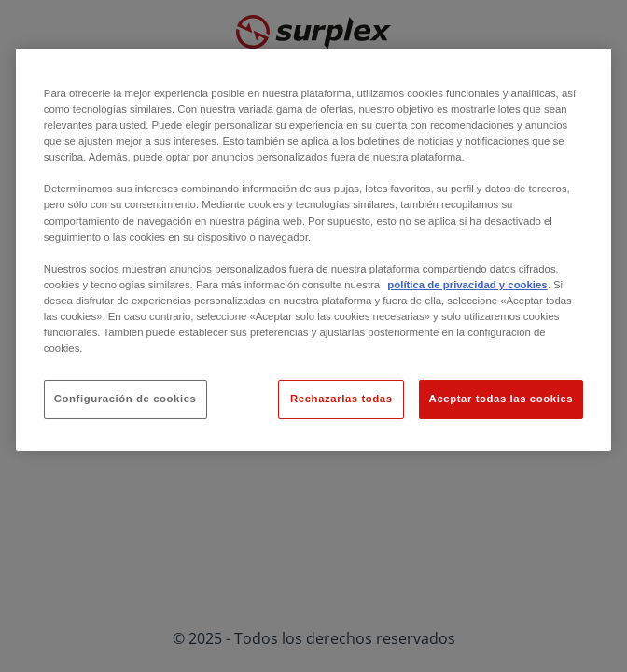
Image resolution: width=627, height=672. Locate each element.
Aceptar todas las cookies (502, 399)
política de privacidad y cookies (467, 285)
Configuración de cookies (125, 399)
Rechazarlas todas (341, 399)
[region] (313, 250)
